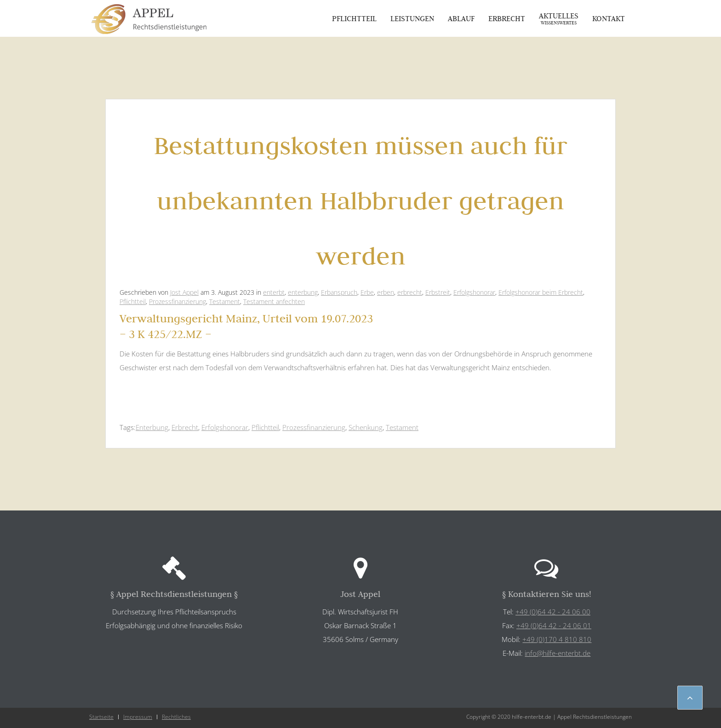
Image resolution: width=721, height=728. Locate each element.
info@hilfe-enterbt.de (558, 653)
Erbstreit (438, 292)
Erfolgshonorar (474, 292)
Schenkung (366, 427)
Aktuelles (559, 18)
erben (386, 292)
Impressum (138, 717)
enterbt (274, 292)
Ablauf (461, 18)
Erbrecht (507, 18)
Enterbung (152, 427)
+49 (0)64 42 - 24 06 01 (554, 625)
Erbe (367, 292)
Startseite (101, 717)
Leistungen (412, 18)
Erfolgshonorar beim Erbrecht (541, 292)
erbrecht (410, 292)
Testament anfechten (274, 301)
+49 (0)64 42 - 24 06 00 (553, 612)
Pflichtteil (354, 18)
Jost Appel (184, 292)
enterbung (303, 292)
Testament (225, 301)
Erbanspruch (339, 292)
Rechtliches (176, 717)
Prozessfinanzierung (177, 301)
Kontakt (609, 18)
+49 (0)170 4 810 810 (557, 639)
